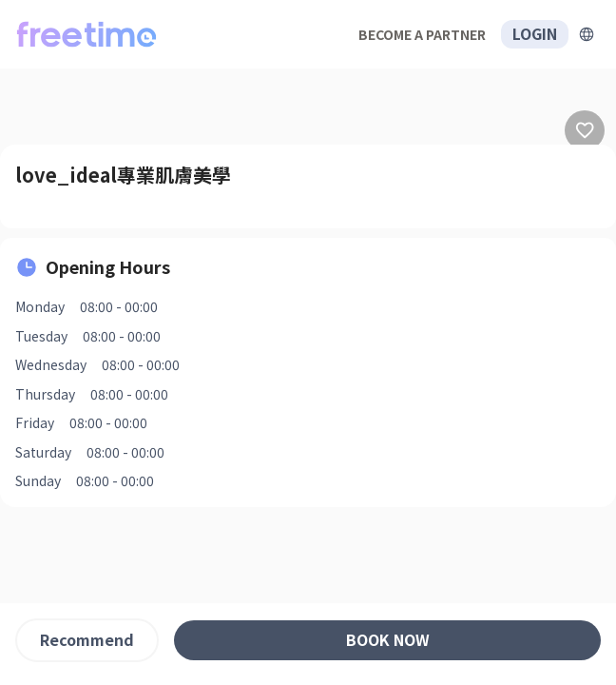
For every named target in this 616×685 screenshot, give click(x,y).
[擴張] (587, 34)
